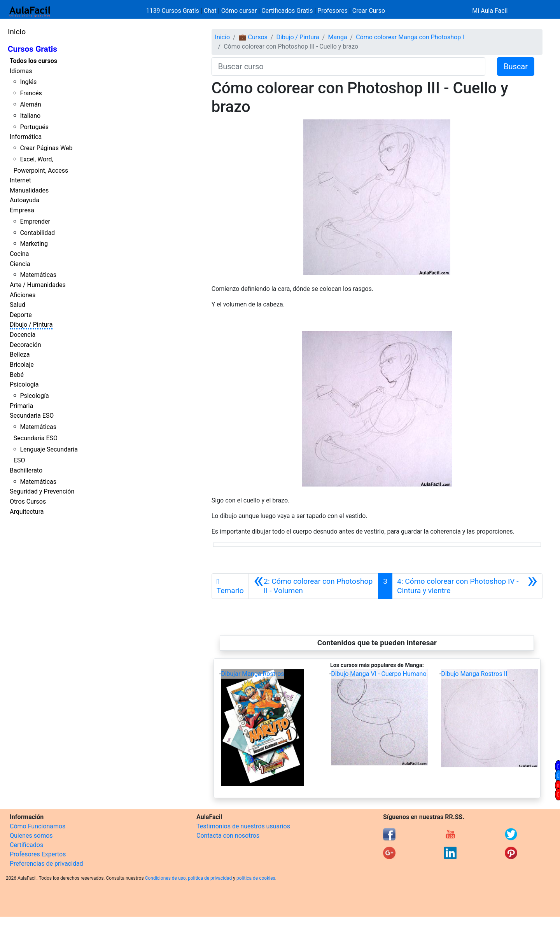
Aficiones (23, 295)
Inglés (28, 82)
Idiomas (21, 71)
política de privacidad (210, 878)
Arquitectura (27, 512)
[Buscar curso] (348, 67)
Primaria (21, 406)
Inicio (17, 32)
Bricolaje (22, 365)
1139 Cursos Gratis (173, 11)
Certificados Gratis (287, 11)
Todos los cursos (33, 61)
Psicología (24, 384)
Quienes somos (31, 836)
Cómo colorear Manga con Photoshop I (410, 37)
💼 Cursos (253, 37)
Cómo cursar (239, 11)
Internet (20, 180)
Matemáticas (38, 275)
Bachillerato (26, 470)
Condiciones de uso (165, 878)
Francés (31, 93)
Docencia (23, 335)
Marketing (34, 244)
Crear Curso (369, 11)
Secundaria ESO (32, 416)
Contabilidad (37, 233)
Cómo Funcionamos (38, 826)
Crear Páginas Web (46, 148)
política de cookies (256, 878)
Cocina (19, 254)
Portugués (34, 127)
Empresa (22, 210)
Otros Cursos (28, 502)
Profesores (332, 11)
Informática (26, 137)
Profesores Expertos (38, 854)
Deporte (21, 315)
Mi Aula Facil (490, 11)
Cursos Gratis (32, 49)
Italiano (30, 116)
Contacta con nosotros (228, 836)
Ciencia (20, 264)
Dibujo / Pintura (31, 325)
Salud (17, 305)
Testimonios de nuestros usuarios (243, 826)
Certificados (26, 845)
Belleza (20, 354)
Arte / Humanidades (38, 285)
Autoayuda (24, 200)
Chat (210, 11)
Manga (337, 37)
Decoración (25, 345)
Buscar (516, 67)
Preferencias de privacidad (46, 864)
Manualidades (29, 190)
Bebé (17, 375)
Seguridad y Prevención (42, 491)
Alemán (30, 104)
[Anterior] (313, 586)
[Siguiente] (467, 586)
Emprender (35, 221)
